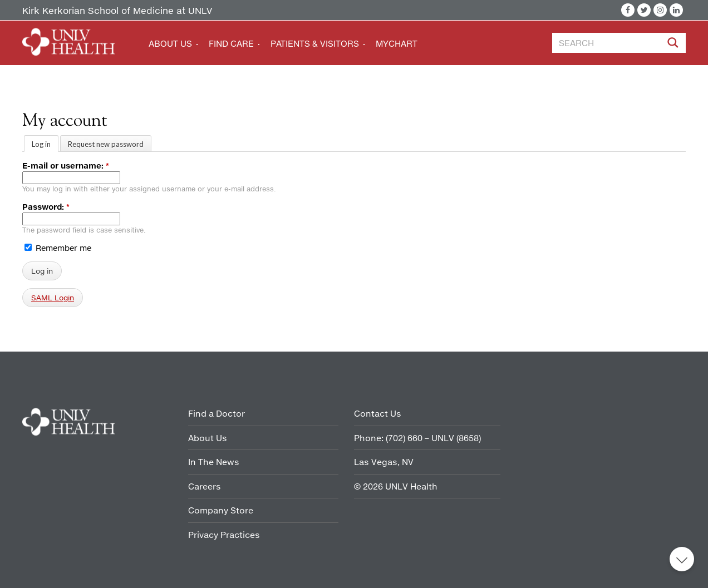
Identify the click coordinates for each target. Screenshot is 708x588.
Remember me (58, 248)
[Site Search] (674, 45)
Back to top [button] (682, 559)
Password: (46, 207)
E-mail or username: (66, 165)
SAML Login (53, 298)
